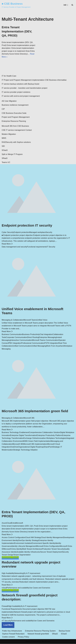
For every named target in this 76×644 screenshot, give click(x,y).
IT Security (51, 247)
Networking (19, 573)
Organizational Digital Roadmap (31, 447)
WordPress (46, 642)
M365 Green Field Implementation (37, 441)
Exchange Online (30, 438)
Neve (28, 642)
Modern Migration (9, 134)
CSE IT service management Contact (17, 130)
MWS (4, 138)
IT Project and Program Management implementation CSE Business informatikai (34, 80)
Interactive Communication (21, 340)
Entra (13, 523)
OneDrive (14, 447)
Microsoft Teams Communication (45, 340)
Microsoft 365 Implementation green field (35, 411)
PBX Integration (15, 343)
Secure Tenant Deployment (51, 552)
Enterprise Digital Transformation (23, 435)
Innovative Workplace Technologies (52, 438)
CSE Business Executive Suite (14, 113)
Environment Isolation (23, 543)
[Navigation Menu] (66, 5)
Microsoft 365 (18, 444)
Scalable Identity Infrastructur (28, 552)
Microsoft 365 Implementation (35, 444)
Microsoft (19, 523)
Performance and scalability (18, 588)
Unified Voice (42, 320)
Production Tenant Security (53, 549)
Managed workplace (37, 232)
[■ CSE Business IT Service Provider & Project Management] (16, 5)
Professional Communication (33, 343)
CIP (3, 109)
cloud (5, 588)
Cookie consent (8, 637)
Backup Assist (65, 631)
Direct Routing (33, 337)
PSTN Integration (51, 343)
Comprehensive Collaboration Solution (45, 433)
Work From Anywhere (55, 346)
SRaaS (5, 158)
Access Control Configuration (13, 538)
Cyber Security (8, 232)
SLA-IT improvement (32, 573)
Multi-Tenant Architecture (32, 549)
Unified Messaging (39, 346)
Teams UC (6, 162)
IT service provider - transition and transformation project (25, 88)
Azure (4, 523)
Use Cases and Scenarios (40, 588)
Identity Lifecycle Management (24, 546)
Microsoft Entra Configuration (48, 546)
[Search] (72, 5)
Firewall (5, 606)
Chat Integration (46, 334)
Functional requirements (37, 247)
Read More (7, 244)
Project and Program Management (16, 117)
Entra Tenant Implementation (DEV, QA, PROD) (17, 31)
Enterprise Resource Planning (14, 121)
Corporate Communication (17, 337)
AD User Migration (9, 101)
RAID (4, 142)
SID (3, 146)
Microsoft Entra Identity (13, 549)
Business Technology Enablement (15, 433)
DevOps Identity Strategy (28, 540)
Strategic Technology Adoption (25, 450)
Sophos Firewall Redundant (13, 634)
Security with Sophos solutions (18, 142)
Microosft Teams (30, 320)
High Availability (8, 573)
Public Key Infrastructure (12, 631)
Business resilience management (15, 105)
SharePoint (48, 447)
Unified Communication (22, 346)
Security (49, 232)
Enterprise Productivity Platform (49, 435)
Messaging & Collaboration (13, 320)
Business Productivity (31, 334)
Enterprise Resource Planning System (41, 631)
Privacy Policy (24, 637)
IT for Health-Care (9, 76)
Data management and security (14, 247)
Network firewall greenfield (38, 634)
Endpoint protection (22, 232)
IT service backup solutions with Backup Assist (20, 84)
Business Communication (12, 334)
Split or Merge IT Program (12, 154)
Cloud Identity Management (52, 538)
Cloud (9, 523)
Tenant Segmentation (22, 555)
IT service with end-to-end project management (21, 96)
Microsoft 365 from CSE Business (15, 126)
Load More (8, 625)
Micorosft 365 (29, 418)
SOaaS (5, 150)
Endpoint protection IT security (27, 226)
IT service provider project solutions (16, 92)
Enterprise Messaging (47, 337)
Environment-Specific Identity (43, 543)
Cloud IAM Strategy (33, 538)
